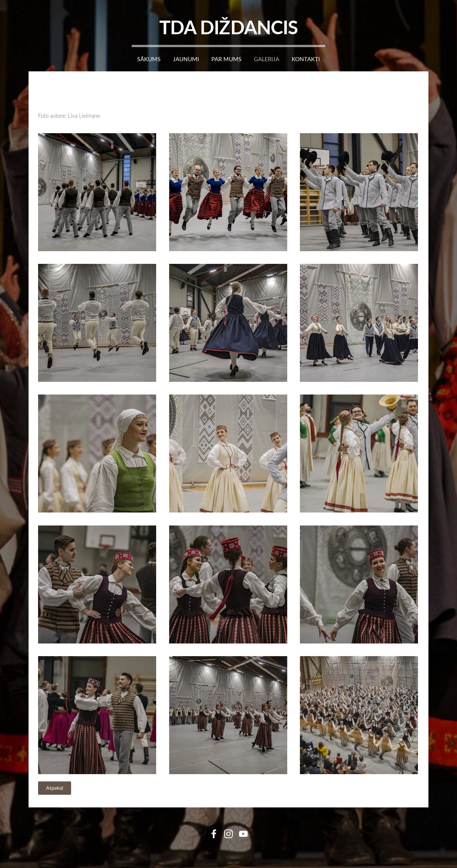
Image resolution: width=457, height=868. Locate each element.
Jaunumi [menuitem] (186, 59)
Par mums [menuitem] (226, 59)
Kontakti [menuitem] (306, 59)
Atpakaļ (55, 788)
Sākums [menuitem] (149, 59)
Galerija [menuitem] (267, 59)
